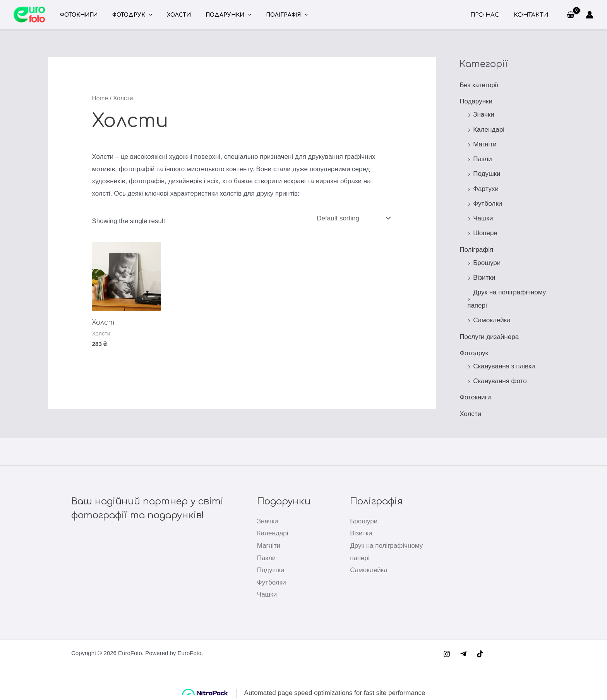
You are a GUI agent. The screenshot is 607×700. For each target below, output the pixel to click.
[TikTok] (480, 654)
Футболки (488, 204)
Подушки (487, 174)
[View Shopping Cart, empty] (571, 15)
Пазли (483, 159)
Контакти (532, 15)
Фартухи (486, 189)
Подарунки (214, 15)
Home (100, 98)
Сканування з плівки (504, 366)
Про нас (489, 15)
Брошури (487, 263)
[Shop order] (353, 218)
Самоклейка (492, 320)
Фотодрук (126, 15)
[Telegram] (463, 654)
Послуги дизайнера (489, 337)
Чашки (483, 218)
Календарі (489, 130)
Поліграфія (268, 15)
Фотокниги (77, 15)
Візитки (484, 278)
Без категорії (479, 85)
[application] (142, 15)
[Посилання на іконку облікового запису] (590, 15)
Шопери (485, 233)
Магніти (485, 144)
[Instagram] (447, 654)
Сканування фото (500, 381)
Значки (484, 114)
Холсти (168, 15)
